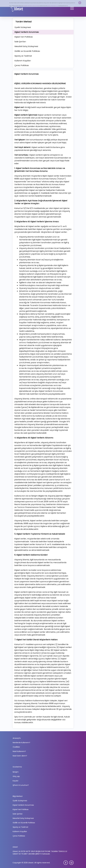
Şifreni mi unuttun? (21, 785)
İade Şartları (18, 814)
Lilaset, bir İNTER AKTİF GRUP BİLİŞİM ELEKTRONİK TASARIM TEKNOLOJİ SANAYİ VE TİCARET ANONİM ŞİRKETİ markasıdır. (40, 853)
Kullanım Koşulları (20, 831)
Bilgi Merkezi (18, 796)
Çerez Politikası (19, 836)
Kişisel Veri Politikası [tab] (24, 37)
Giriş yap (16, 776)
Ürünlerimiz (17, 767)
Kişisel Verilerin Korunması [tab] (27, 32)
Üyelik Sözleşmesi (20, 801)
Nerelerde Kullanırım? (21, 743)
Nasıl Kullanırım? (19, 751)
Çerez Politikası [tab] (22, 65)
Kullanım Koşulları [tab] (23, 61)
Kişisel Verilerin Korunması (31, 6)
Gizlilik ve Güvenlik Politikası (24, 823)
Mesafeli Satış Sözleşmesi (23, 818)
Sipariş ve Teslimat (20, 827)
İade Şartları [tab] (20, 42)
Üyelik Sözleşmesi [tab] (23, 27)
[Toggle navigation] (72, 8)
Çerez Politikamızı (53, 6)
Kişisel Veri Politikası (21, 809)
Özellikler (16, 747)
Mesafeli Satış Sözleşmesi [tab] (26, 46)
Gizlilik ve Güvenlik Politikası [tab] (27, 51)
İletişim (16, 772)
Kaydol (15, 781)
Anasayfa (17, 738)
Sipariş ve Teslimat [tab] (23, 56)
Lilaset (15, 847)
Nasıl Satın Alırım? (20, 756)
